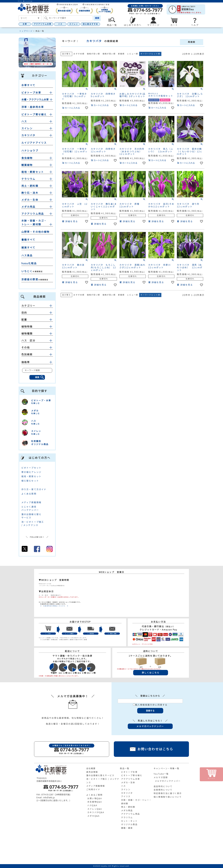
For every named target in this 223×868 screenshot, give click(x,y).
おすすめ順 (79, 54)
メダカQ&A (93, 816)
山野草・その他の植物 (35, 232)
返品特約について (163, 786)
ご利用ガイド (93, 789)
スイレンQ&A (95, 809)
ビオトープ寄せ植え (34, 114)
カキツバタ (28, 135)
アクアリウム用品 (33, 214)
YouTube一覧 (161, 774)
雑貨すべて (28, 248)
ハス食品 (27, 255)
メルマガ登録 (161, 777)
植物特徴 (37, 327)
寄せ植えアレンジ (31, 472)
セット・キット (129, 821)
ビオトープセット (31, 468)
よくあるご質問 (94, 795)
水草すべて (28, 85)
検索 (97, 18)
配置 (37, 320)
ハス (60, 24)
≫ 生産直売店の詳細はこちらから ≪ (54, 606)
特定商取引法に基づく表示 (168, 793)
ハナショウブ (30, 151)
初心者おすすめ (90, 24)
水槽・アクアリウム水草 (35, 100)
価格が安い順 (93, 54)
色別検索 (37, 354)
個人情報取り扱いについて (168, 797)
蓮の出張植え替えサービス (100, 775)
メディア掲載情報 (31, 502)
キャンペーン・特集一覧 (166, 768)
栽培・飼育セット (33, 172)
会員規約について (163, 790)
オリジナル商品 (129, 824)
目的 (37, 313)
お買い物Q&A (95, 798)
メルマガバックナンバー (168, 781)
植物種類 (37, 334)
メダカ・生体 (30, 200)
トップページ (26, 31)
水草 (25, 24)
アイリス (126, 796)
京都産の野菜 (30, 279)
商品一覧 (125, 768)
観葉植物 (27, 165)
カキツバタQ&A (96, 812)
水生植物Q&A (95, 802)
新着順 (121, 54)
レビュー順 (132, 54)
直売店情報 (92, 772)
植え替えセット (30, 481)
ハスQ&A (92, 805)
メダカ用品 (28, 207)
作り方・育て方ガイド (34, 489)
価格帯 (37, 362)
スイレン (74, 24)
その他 (37, 347)
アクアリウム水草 (43, 24)
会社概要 (91, 768)
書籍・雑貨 (127, 828)
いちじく (27, 271)
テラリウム (28, 179)
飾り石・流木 (30, 193)
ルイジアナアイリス (34, 143)
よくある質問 (29, 494)
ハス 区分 (37, 341)
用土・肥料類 (30, 186)
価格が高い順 (109, 54)
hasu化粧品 (29, 263)
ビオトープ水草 (31, 93)
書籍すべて (28, 240)
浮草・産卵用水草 (33, 107)
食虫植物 (27, 158)
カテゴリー (37, 306)
